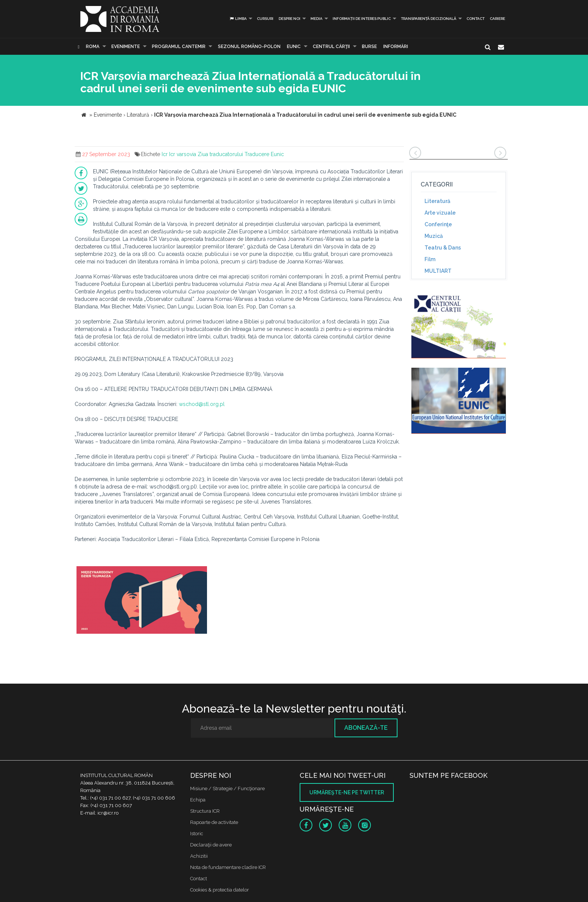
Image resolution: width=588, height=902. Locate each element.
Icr (165, 154)
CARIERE (497, 19)
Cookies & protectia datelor (220, 890)
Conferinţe (438, 224)
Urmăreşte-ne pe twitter (347, 792)
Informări (396, 47)
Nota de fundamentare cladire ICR (228, 867)
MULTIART (438, 271)
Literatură (437, 201)
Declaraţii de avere (211, 845)
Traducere (257, 154)
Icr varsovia (183, 154)
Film (430, 259)
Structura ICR (205, 811)
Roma (93, 47)
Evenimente (126, 47)
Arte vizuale (440, 213)
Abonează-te (366, 728)
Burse (369, 47)
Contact (475, 19)
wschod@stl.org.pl (202, 404)
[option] (142, 601)
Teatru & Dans (443, 248)
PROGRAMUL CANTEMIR (179, 47)
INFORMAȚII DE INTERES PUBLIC (362, 19)
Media (316, 19)
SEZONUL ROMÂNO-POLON (249, 47)
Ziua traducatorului (220, 154)
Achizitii (199, 856)
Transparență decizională (429, 19)
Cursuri (265, 19)
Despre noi (289, 19)
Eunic (277, 154)
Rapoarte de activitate (214, 822)
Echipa (198, 800)
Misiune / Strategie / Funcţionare (227, 788)
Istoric (197, 834)
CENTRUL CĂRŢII (331, 47)
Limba (238, 19)
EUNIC (294, 47)
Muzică (434, 236)
